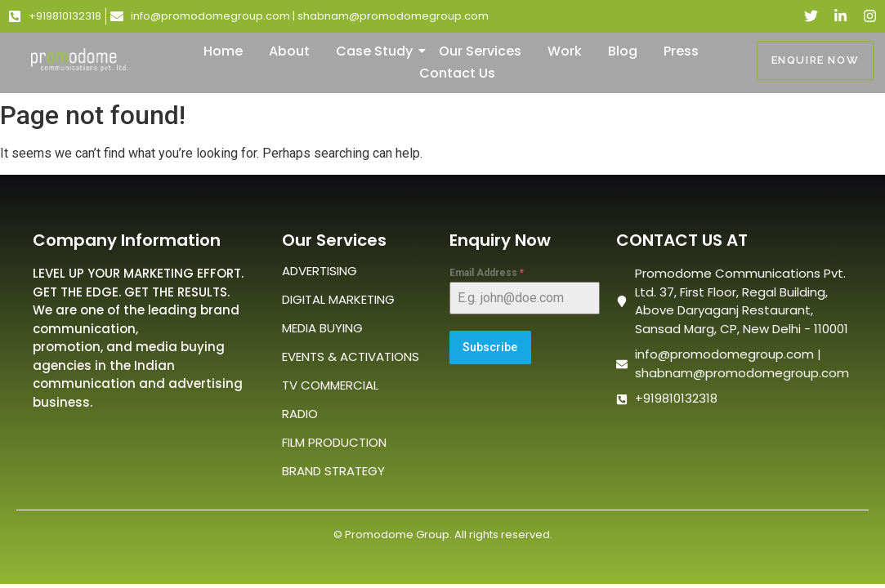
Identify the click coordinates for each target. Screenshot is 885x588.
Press (681, 51)
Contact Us (457, 73)
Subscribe (490, 347)
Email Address (487, 273)
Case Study (378, 51)
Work (565, 51)
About (289, 51)
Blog (623, 51)
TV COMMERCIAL (330, 385)
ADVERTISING (320, 271)
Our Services (480, 51)
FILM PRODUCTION (334, 442)
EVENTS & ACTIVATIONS (351, 356)
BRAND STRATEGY (333, 471)
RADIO (300, 414)
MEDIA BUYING (322, 328)
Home (223, 51)
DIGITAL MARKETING (338, 299)
